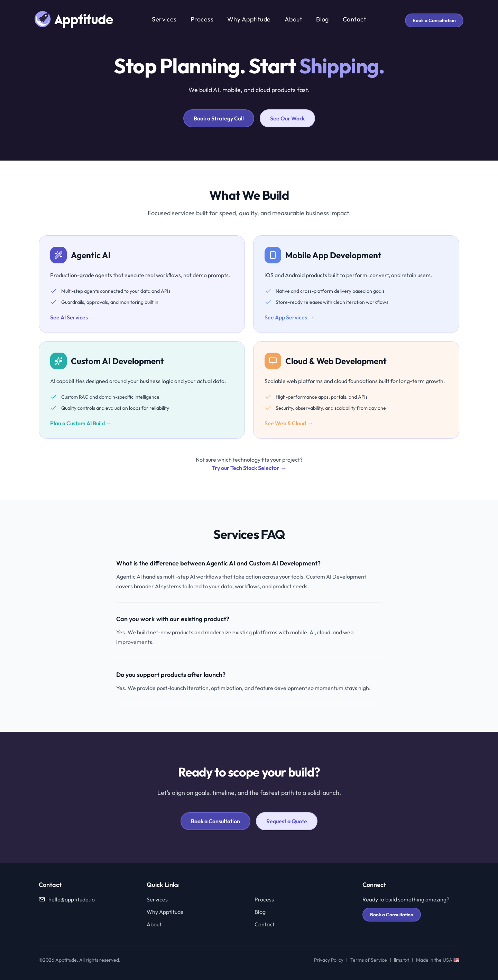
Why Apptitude (249, 19)
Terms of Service (369, 960)
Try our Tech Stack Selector (249, 468)
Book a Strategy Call (219, 118)
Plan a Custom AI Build (81, 423)
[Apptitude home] (74, 19)
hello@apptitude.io (67, 899)
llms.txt (402, 960)
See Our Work (287, 118)
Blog (322, 19)
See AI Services (72, 317)
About (293, 19)
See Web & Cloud (289, 423)
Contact (354, 19)
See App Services (289, 317)
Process (202, 19)
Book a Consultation (434, 20)
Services (164, 19)
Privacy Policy (329, 960)
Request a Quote (287, 821)
